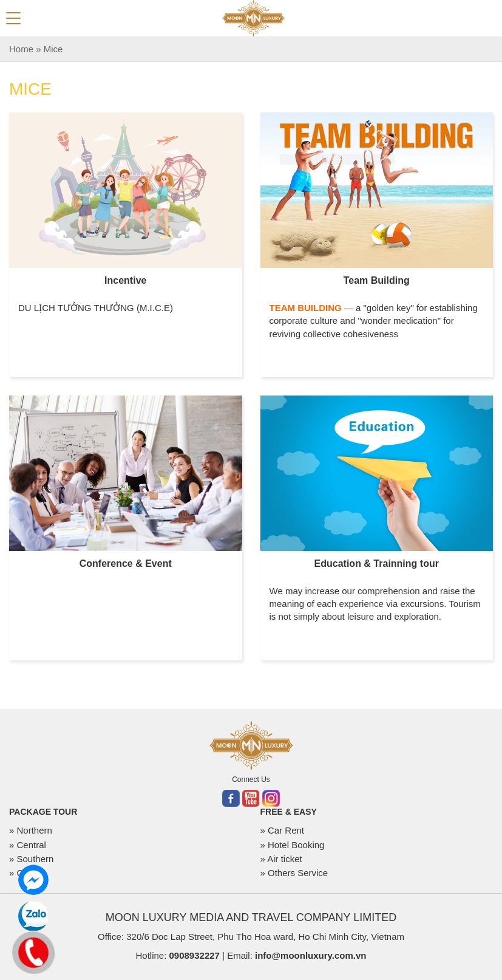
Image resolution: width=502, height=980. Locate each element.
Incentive (125, 280)
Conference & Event (126, 564)
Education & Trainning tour (377, 564)
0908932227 (194, 955)
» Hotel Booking (293, 845)
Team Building (377, 280)
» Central (28, 845)
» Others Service (294, 873)
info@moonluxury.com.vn (311, 955)
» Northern (31, 830)
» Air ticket (281, 859)
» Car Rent (283, 830)
